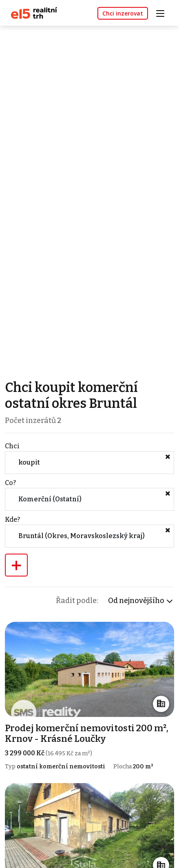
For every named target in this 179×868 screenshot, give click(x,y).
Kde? (12, 520)
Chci (12, 446)
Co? (10, 483)
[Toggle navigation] (163, 12)
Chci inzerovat (123, 13)
